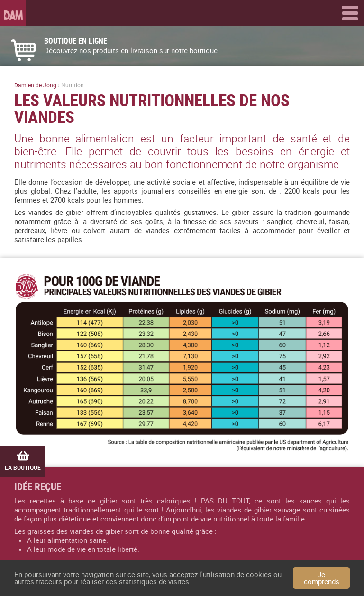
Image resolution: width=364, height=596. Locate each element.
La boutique (23, 461)
